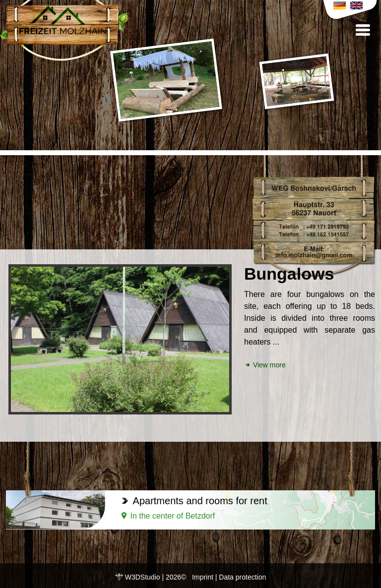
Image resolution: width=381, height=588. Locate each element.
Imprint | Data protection (229, 577)
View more (265, 365)
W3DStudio (143, 577)
